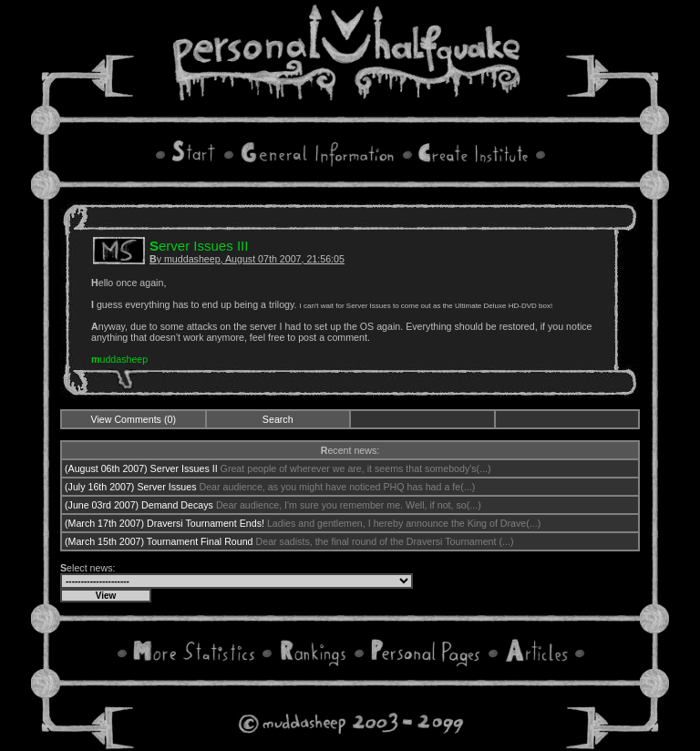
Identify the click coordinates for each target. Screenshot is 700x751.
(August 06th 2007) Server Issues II (141, 468)
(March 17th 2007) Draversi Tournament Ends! (165, 523)
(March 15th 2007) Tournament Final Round (159, 541)
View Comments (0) (134, 419)
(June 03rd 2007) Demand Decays (139, 505)
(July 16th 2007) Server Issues (131, 487)
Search (278, 419)
